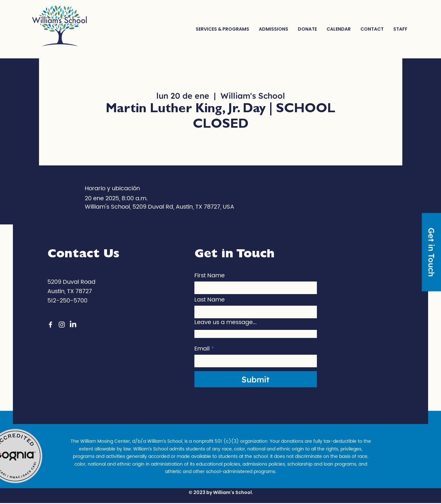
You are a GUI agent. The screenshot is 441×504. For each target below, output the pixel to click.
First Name (210, 276)
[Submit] (256, 379)
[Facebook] (50, 325)
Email (202, 349)
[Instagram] (62, 325)
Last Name (210, 300)
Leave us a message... (225, 322)
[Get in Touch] (431, 252)
